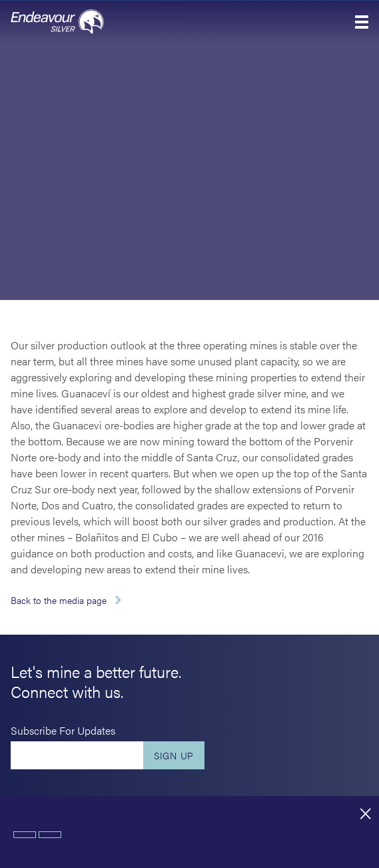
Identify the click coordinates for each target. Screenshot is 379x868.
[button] (362, 22)
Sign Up (174, 755)
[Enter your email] (77, 755)
